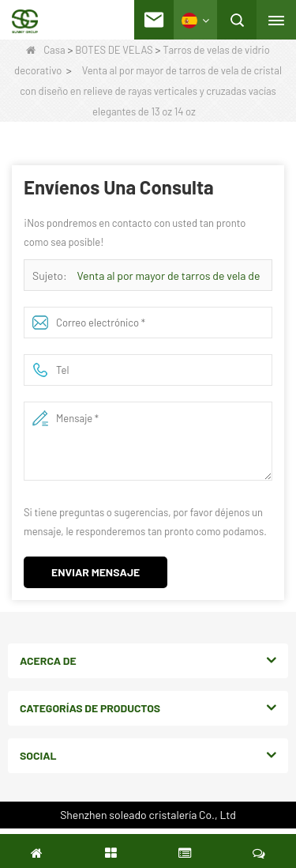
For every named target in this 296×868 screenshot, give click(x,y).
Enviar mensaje (96, 572)
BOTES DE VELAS (114, 50)
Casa (45, 50)
